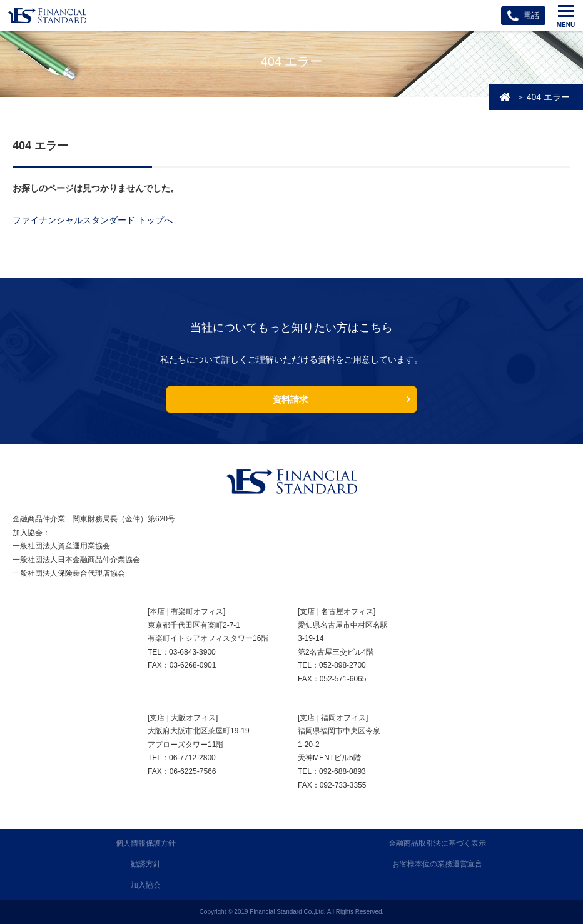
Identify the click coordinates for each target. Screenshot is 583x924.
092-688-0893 (342, 771)
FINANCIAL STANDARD (291, 481)
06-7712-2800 (192, 758)
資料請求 (290, 399)
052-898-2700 (342, 665)
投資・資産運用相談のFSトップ (505, 97)
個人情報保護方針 (146, 843)
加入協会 (146, 885)
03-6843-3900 (192, 652)
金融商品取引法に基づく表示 (437, 843)
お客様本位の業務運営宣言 (437, 864)
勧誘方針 (146, 864)
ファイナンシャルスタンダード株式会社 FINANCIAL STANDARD (47, 16)
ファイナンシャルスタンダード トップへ (93, 220)
